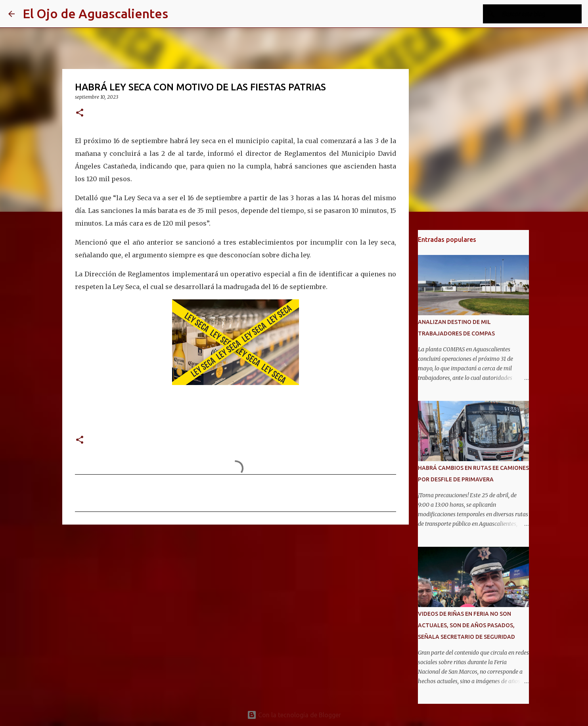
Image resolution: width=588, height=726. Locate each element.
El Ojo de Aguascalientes (95, 13)
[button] (80, 113)
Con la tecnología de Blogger (294, 715)
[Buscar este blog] (540, 14)
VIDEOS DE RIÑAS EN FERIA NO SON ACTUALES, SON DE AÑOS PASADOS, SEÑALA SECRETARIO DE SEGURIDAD (466, 625)
